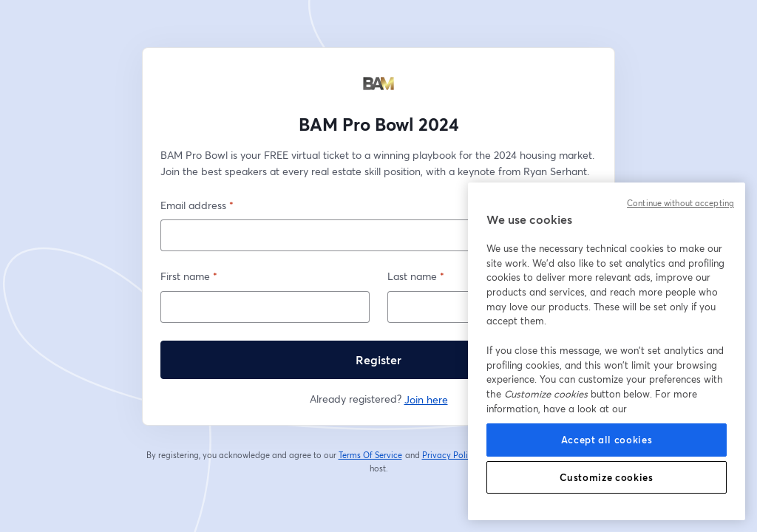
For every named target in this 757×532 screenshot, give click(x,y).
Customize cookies (606, 477)
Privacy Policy (450, 455)
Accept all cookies (607, 440)
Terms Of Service (371, 455)
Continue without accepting (680, 203)
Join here (426, 399)
